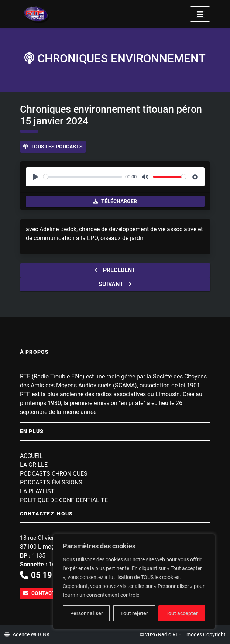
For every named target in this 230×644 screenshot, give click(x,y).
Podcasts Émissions (51, 482)
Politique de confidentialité (64, 500)
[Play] (35, 177)
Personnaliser (87, 613)
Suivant (115, 284)
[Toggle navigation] (200, 14)
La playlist (37, 491)
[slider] (83, 177)
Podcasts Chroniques (54, 474)
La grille (34, 465)
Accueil (31, 456)
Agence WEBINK (27, 634)
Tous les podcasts (53, 147)
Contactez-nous (50, 593)
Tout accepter (182, 613)
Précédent (115, 270)
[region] (134, 582)
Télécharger (115, 201)
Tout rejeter (134, 613)
